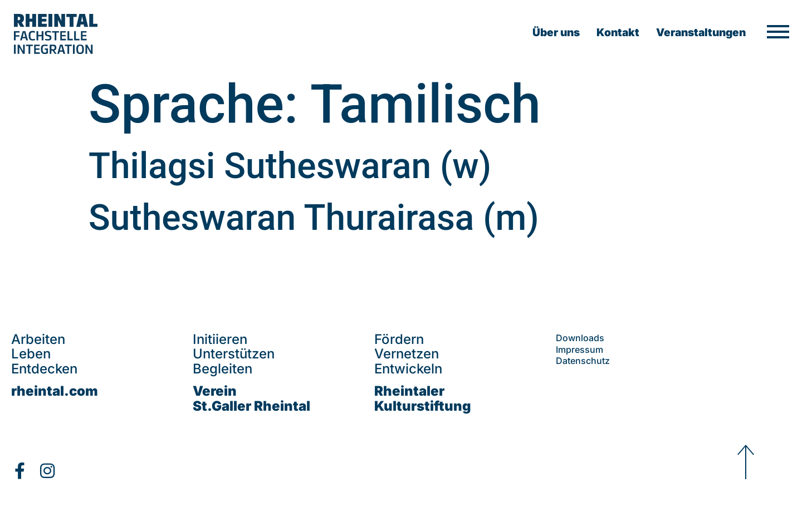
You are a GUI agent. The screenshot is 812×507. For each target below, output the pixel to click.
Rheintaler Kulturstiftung (423, 398)
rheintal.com (55, 391)
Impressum (579, 350)
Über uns (556, 32)
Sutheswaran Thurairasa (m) (314, 218)
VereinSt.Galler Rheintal (251, 398)
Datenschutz (583, 361)
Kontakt (618, 32)
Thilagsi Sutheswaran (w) (290, 166)
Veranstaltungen (701, 32)
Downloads (580, 338)
